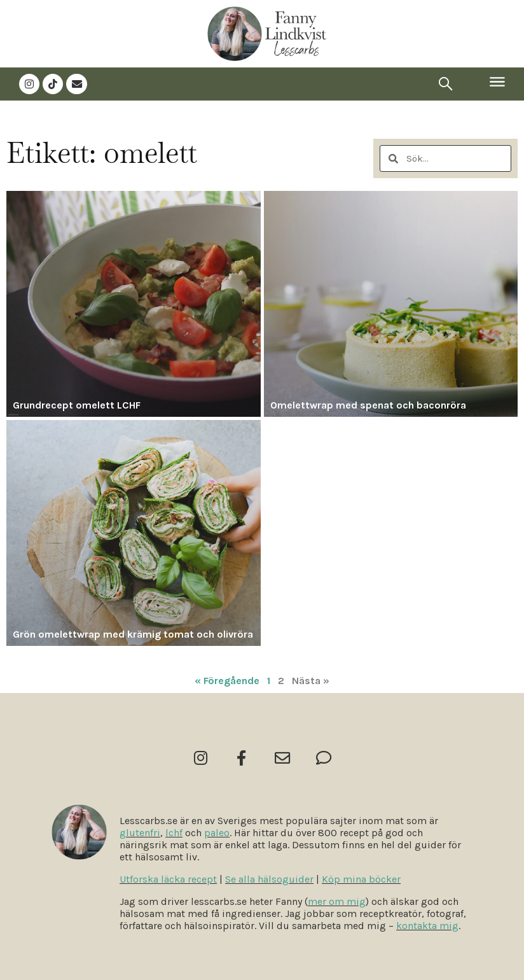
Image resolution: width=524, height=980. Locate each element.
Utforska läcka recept (168, 879)
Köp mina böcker (361, 879)
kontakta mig (427, 926)
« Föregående (227, 679)
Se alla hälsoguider (269, 879)
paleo (217, 833)
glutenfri (140, 833)
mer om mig (337, 901)
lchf (174, 833)
